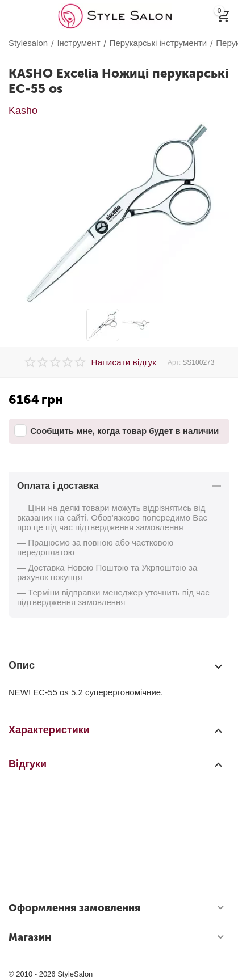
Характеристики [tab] (116, 730)
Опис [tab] (116, 666)
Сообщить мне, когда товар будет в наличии (116, 430)
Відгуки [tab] (116, 764)
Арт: (174, 362)
